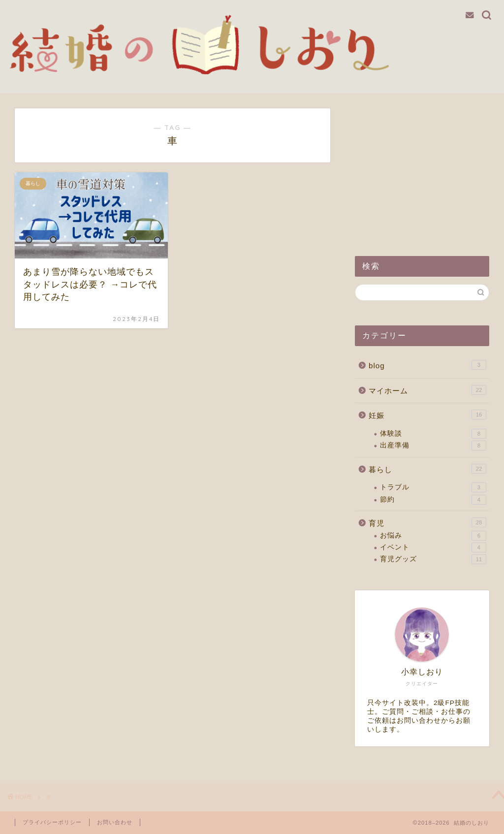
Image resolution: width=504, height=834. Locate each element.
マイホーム (427, 390)
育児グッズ (433, 559)
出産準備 (433, 446)
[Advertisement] (422, 170)
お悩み (433, 536)
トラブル (433, 487)
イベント (433, 547)
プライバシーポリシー (52, 822)
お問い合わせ (115, 822)
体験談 (433, 434)
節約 (433, 500)
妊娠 (427, 415)
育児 (427, 522)
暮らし (427, 469)
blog (427, 365)
